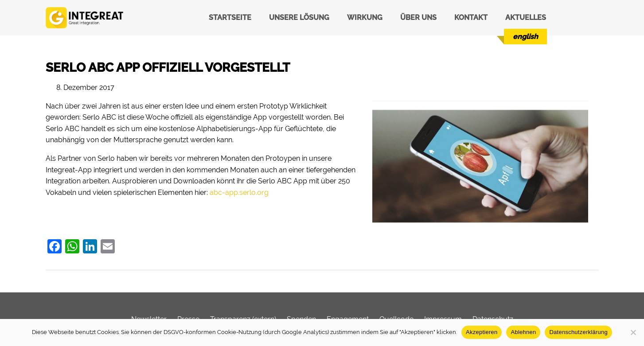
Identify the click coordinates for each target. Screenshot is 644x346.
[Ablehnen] (633, 332)
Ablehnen (523, 332)
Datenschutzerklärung (578, 332)
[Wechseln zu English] (525, 37)
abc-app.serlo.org (239, 192)
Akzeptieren (482, 332)
